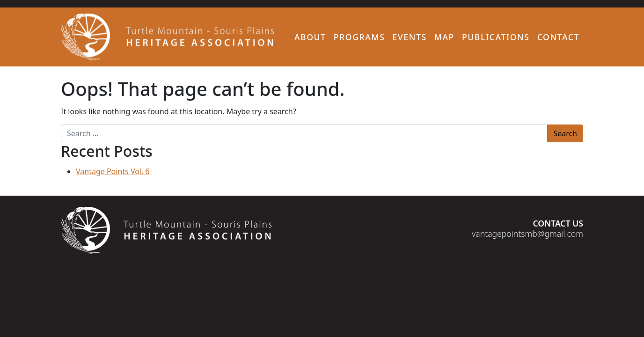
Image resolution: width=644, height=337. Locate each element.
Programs (359, 37)
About (310, 37)
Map (444, 37)
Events (409, 37)
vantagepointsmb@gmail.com (527, 234)
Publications (496, 37)
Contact (558, 37)
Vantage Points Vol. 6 (113, 171)
